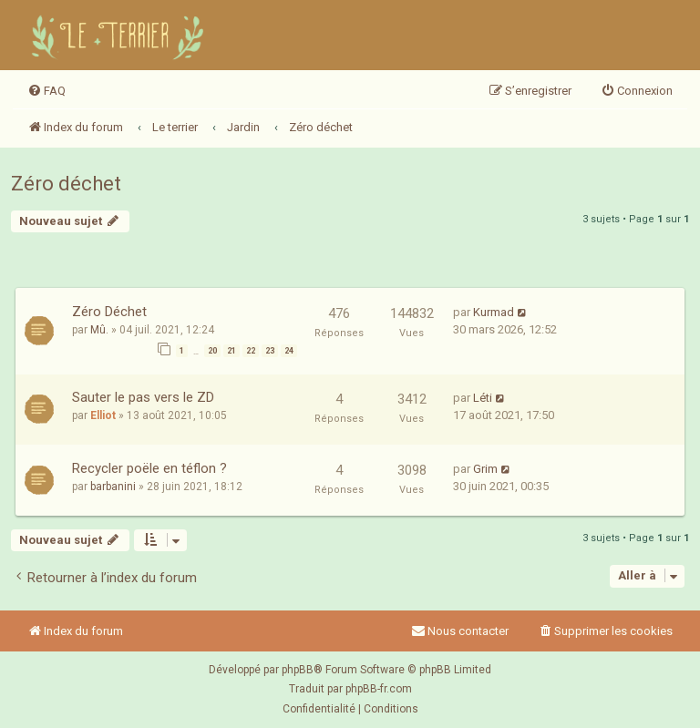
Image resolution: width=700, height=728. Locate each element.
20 (212, 351)
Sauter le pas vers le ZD (143, 397)
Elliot (103, 415)
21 (232, 351)
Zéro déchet (66, 184)
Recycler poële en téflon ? (149, 468)
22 (251, 351)
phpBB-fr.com (379, 689)
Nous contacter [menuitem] (460, 631)
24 (289, 351)
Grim (485, 469)
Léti (483, 398)
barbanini (113, 487)
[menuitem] (46, 91)
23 (270, 351)
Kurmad (494, 312)
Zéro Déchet (109, 312)
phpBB (298, 670)
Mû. (99, 330)
